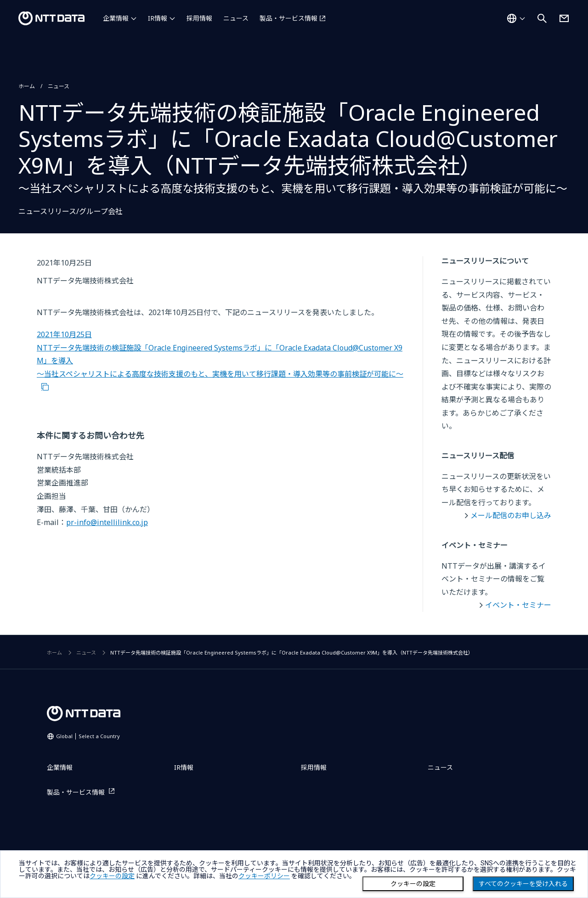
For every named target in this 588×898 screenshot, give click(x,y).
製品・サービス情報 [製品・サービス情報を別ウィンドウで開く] (288, 18)
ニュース (236, 18)
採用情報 (199, 18)
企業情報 (116, 18)
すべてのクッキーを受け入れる (523, 884)
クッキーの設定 (413, 884)
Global (88, 736)
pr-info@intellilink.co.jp (107, 522)
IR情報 (158, 18)
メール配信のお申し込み (511, 515)
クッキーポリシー (264, 876)
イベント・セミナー (518, 605)
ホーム (27, 86)
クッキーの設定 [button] (112, 876)
